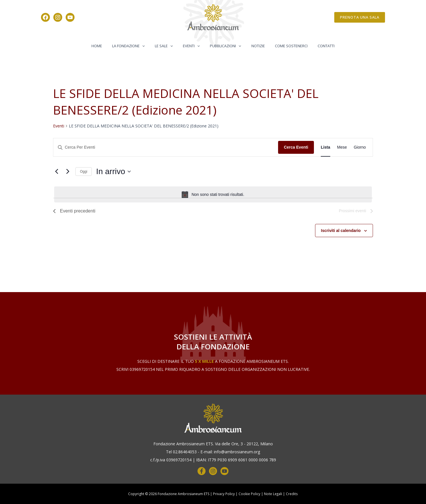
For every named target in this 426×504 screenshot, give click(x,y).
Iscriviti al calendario (341, 231)
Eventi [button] (193, 46)
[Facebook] (45, 17)
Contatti (317, 46)
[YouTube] (70, 17)
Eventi (59, 126)
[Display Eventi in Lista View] (326, 147)
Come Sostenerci (285, 46)
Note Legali (273, 494)
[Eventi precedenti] (56, 172)
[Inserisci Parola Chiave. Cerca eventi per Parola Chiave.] (166, 147)
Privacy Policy (224, 494)
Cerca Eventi (296, 147)
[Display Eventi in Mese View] (342, 147)
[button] (360, 17)
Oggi (84, 172)
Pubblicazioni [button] (224, 46)
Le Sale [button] (168, 46)
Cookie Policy (249, 494)
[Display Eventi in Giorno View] (360, 147)
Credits (292, 494)
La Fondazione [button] (135, 46)
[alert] (213, 194)
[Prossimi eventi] (68, 172)
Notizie (254, 46)
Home (106, 46)
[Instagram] (58, 17)
